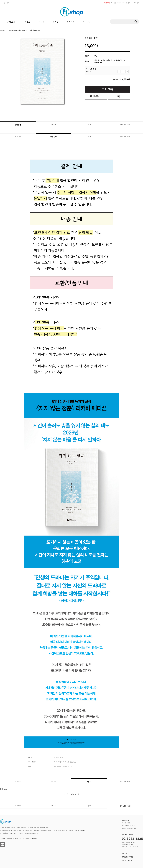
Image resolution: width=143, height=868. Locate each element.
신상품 (41, 22)
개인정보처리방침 (128, 857)
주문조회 (129, 3)
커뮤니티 (87, 22)
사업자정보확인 (80, 830)
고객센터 (136, 3)
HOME (3, 30)
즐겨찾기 (6, 3)
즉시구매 (107, 89)
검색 (136, 22)
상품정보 (54, 124)
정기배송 (71, 22)
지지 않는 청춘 (34, 30)
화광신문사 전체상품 (17, 30)
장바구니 (96, 96)
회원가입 (107, 3)
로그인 (113, 3)
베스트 (27, 22)
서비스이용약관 (127, 861)
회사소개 (125, 853)
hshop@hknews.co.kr (32, 833)
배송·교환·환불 (125, 124)
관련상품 (18, 125)
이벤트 (56, 22)
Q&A (89, 124)
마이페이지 (121, 3)
